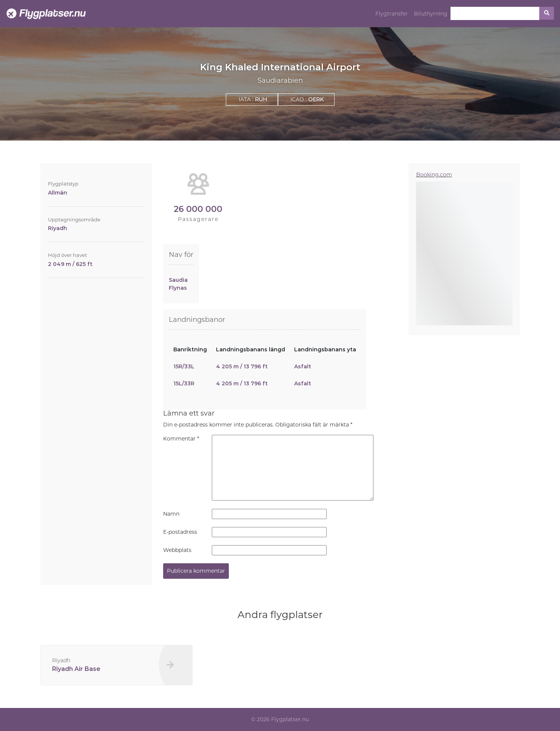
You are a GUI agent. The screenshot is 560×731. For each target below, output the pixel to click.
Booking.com (434, 175)
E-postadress (180, 532)
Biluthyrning (431, 14)
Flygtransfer (392, 14)
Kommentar (181, 439)
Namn (171, 514)
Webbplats (177, 550)
